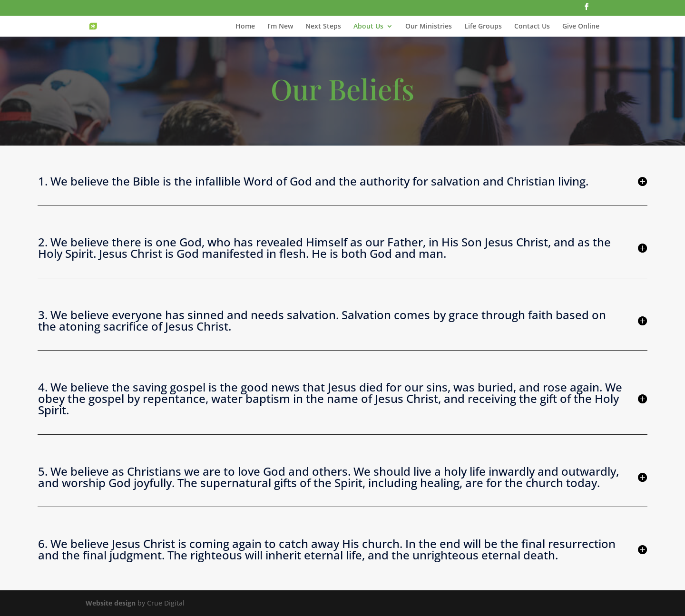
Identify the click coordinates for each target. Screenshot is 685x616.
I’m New (280, 27)
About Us (368, 27)
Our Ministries (429, 27)
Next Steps (323, 27)
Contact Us (532, 27)
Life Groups (483, 27)
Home (245, 27)
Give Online (581, 27)
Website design (111, 603)
